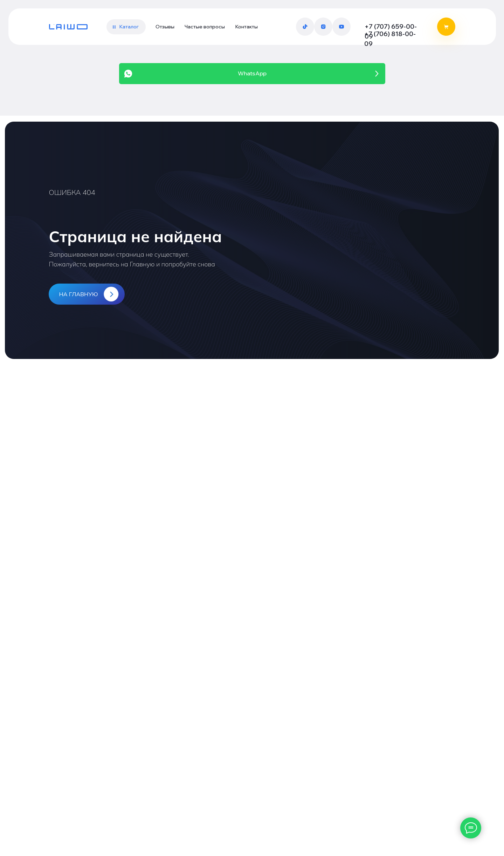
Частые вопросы (205, 27)
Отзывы (165, 27)
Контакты (246, 27)
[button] (126, 27)
